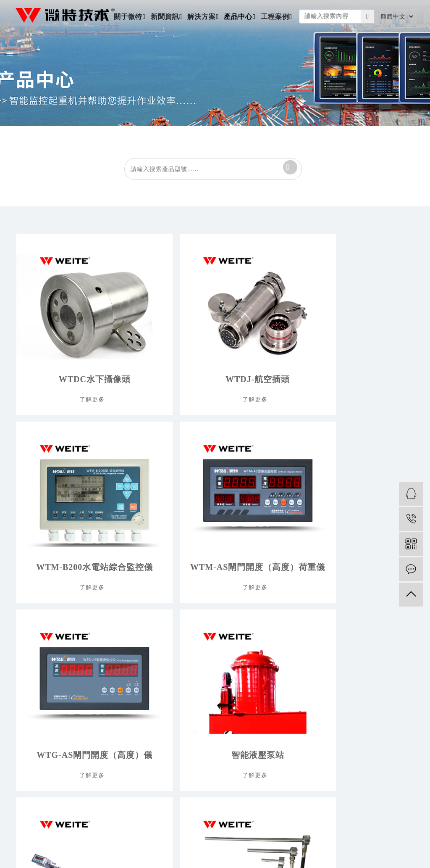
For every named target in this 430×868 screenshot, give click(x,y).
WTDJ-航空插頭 (161, 358)
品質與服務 (30, 687)
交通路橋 (209, 629)
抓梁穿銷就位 (357, 514)
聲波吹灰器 (303, 715)
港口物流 (209, 672)
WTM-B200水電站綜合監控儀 (259, 358)
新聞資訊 (165, 17)
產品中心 (238, 17)
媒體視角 (119, 658)
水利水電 (209, 644)
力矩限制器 (303, 644)
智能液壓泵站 (162, 514)
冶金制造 (209, 687)
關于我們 (27, 629)
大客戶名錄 (400, 644)
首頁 (101, 17)
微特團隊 (27, 658)
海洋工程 (209, 658)
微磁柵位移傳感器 (259, 514)
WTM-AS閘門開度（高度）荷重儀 (357, 358)
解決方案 (202, 17)
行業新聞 (119, 644)
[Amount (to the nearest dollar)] (330, 16)
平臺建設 (27, 672)
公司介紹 (27, 644)
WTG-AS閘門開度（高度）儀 (64, 514)
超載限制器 (303, 658)
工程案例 (275, 17)
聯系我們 (27, 701)
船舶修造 (209, 701)
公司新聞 (119, 629)
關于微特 (128, 17)
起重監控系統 (306, 672)
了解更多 (62, 384)
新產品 (297, 629)
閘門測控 (300, 687)
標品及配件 (303, 701)
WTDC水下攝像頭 (64, 358)
